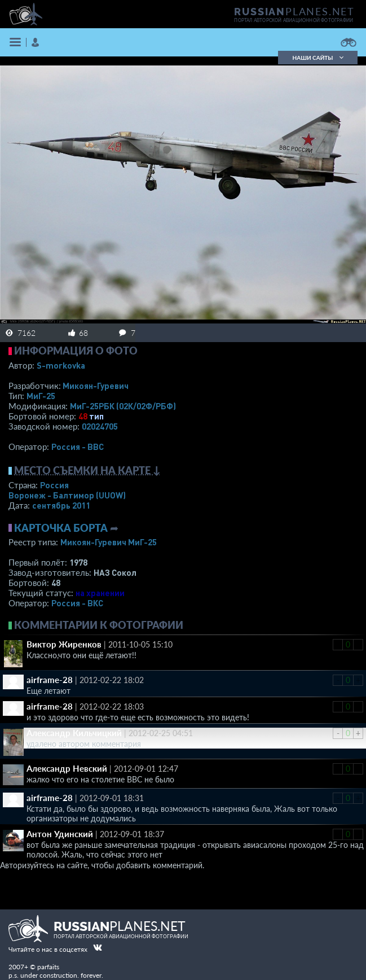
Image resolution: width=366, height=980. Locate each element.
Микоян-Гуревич (96, 386)
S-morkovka (61, 365)
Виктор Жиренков (64, 644)
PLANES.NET (294, 11)
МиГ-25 (41, 396)
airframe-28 (50, 680)
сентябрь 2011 (61, 505)
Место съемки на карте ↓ (87, 470)
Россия (54, 485)
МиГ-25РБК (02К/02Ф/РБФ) (123, 406)
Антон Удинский (60, 834)
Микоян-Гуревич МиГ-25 (109, 542)
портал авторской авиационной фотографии (294, 20)
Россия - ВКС (77, 603)
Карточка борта (61, 528)
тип (96, 416)
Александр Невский (67, 768)
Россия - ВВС (78, 447)
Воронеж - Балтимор (67, 495)
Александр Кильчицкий (74, 733)
